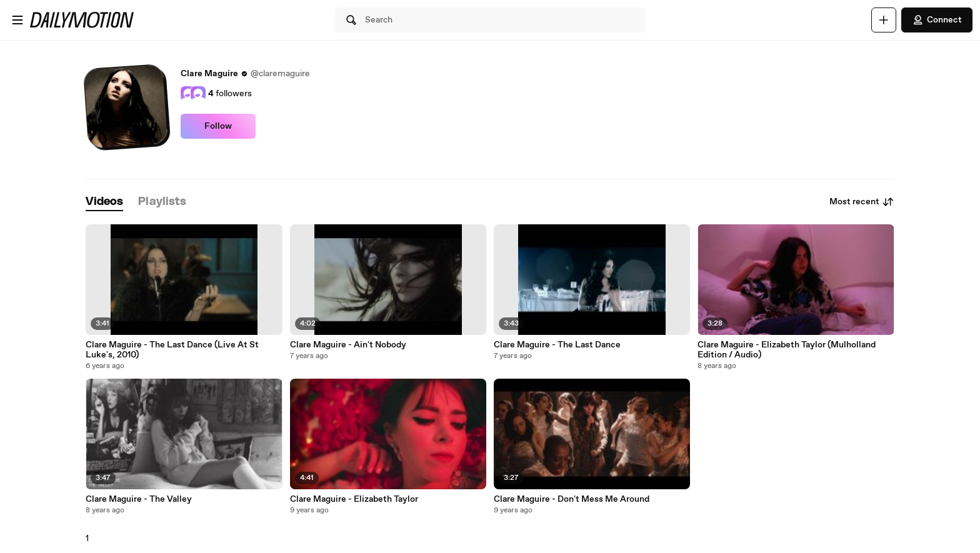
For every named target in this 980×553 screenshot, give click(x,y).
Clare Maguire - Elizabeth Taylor (354, 499)
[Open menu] (17, 20)
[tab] (104, 202)
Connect (937, 20)
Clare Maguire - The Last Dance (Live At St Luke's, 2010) (172, 350)
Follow (218, 126)
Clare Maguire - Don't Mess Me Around (572, 499)
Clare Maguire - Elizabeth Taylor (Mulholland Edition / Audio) (787, 350)
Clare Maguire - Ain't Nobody (348, 345)
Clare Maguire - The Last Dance (557, 345)
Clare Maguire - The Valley (139, 499)
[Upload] (884, 20)
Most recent (862, 202)
